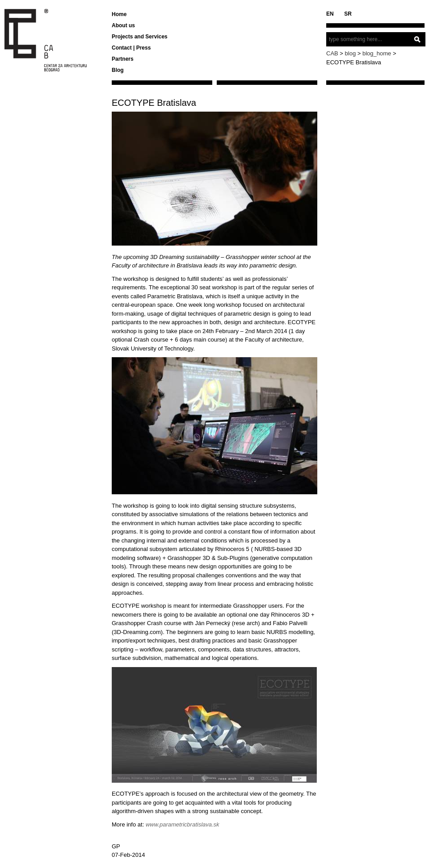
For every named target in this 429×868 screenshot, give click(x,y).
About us (123, 25)
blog (351, 53)
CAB (332, 53)
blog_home (377, 53)
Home (119, 14)
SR (348, 14)
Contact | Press (131, 48)
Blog (118, 70)
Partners (123, 59)
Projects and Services (140, 37)
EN (330, 14)
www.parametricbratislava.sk (183, 824)
